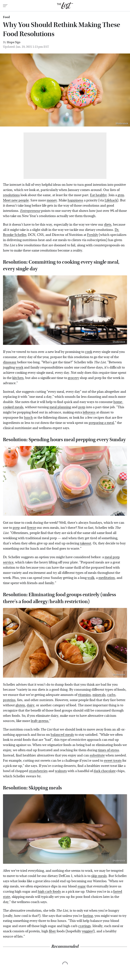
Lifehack (111, 200)
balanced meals (62, 735)
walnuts (61, 771)
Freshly (93, 235)
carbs (111, 695)
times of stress (108, 750)
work (19, 367)
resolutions (11, 195)
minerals (99, 695)
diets (108, 225)
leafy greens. (40, 721)
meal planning (60, 407)
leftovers (89, 412)
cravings (85, 926)
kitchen (18, 378)
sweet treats (113, 761)
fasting (88, 916)
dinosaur (10, 362)
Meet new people (16, 200)
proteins (9, 700)
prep (82, 407)
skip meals (99, 876)
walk (91, 578)
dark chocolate (105, 771)
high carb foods (49, 892)
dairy (31, 705)
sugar (82, 886)
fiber (52, 931)
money (52, 200)
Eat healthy (98, 195)
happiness (75, 200)
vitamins (84, 695)
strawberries (38, 771)
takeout (86, 543)
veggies (87, 931)
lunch (28, 418)
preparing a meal (101, 423)
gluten (20, 705)
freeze (32, 528)
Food (6, 17)
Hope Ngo (14, 42)
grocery (73, 378)
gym (121, 195)
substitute (97, 755)
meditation (107, 578)
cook (89, 352)
